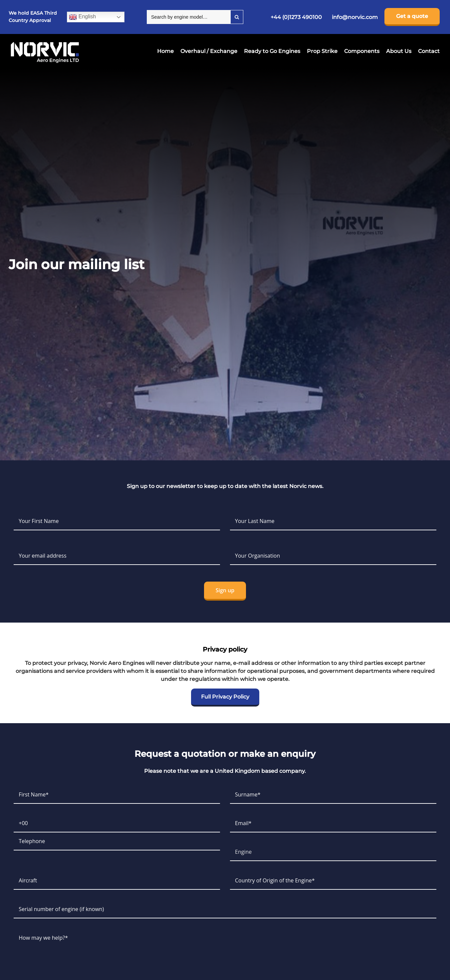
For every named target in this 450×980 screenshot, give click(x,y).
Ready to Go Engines (272, 51)
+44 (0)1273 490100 (296, 17)
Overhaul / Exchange (209, 51)
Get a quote (412, 16)
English (82, 17)
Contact (429, 51)
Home (165, 51)
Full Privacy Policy (225, 697)
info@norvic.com (355, 17)
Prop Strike (322, 51)
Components (362, 51)
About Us (399, 51)
